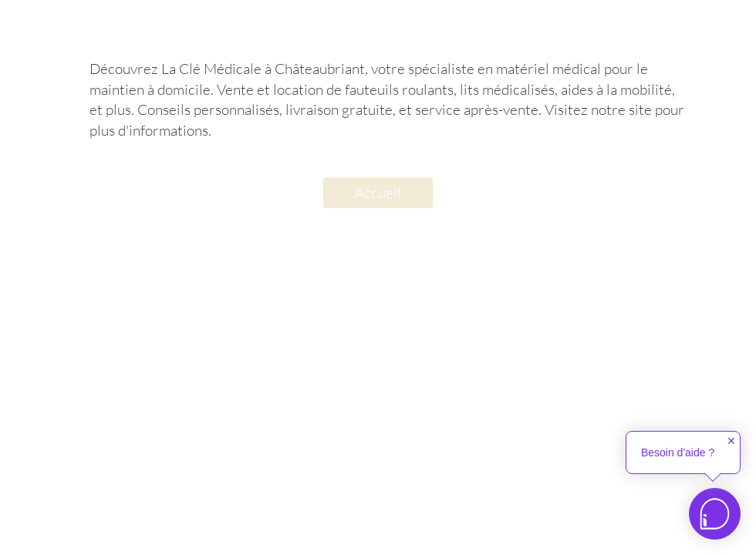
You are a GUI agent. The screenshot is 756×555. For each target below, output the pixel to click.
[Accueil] (378, 193)
